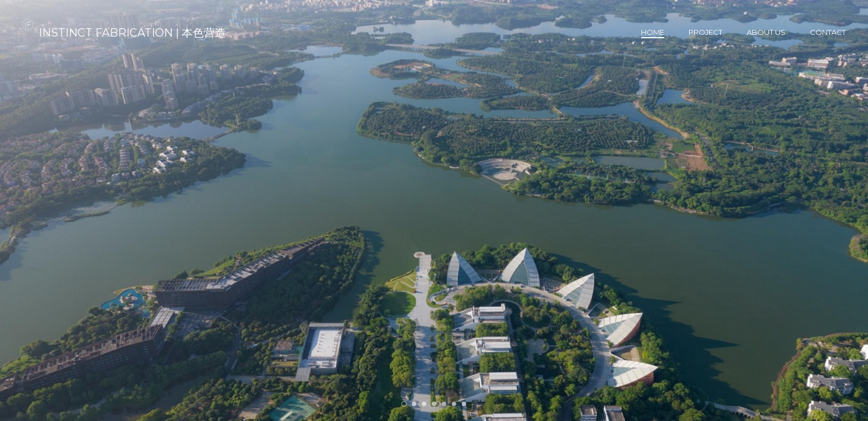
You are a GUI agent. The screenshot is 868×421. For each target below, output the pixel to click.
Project (706, 32)
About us (766, 32)
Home (653, 32)
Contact (828, 32)
